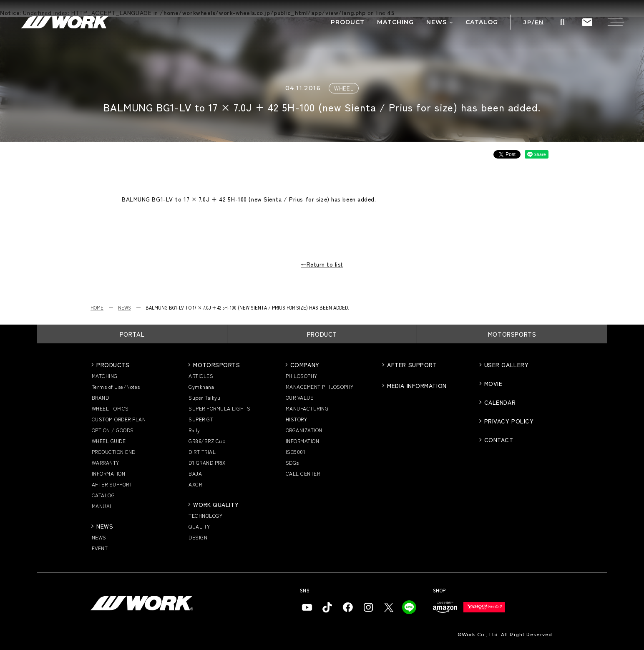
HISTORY (296, 419)
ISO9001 (296, 452)
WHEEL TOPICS (110, 408)
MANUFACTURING (307, 408)
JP (527, 22)
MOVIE (493, 383)
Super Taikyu (204, 397)
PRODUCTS (113, 365)
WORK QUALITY (216, 504)
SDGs (292, 462)
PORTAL (132, 334)
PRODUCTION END (114, 452)
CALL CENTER (303, 473)
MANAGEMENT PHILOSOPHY (320, 387)
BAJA (195, 473)
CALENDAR (500, 402)
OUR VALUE (299, 397)
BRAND (100, 397)
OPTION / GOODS (113, 430)
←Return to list (322, 264)
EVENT (100, 548)
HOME (97, 307)
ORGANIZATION (304, 430)
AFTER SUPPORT (112, 484)
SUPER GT (201, 419)
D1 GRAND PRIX (207, 462)
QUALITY (199, 526)
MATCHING (105, 376)
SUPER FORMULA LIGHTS (219, 408)
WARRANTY (106, 462)
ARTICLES (201, 376)
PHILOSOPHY (302, 376)
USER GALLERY (507, 365)
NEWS (125, 307)
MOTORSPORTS (512, 334)
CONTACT (499, 440)
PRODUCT (322, 334)
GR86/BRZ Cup (207, 441)
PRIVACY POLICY (509, 421)
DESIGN (198, 537)
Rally (194, 430)
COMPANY (305, 365)
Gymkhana (201, 387)
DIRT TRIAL (202, 452)
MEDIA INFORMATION (417, 385)
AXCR (195, 484)
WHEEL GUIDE (109, 441)
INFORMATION (108, 473)
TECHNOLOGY (205, 515)
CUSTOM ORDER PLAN (119, 419)
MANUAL (102, 506)
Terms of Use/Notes (116, 387)
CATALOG (103, 495)
